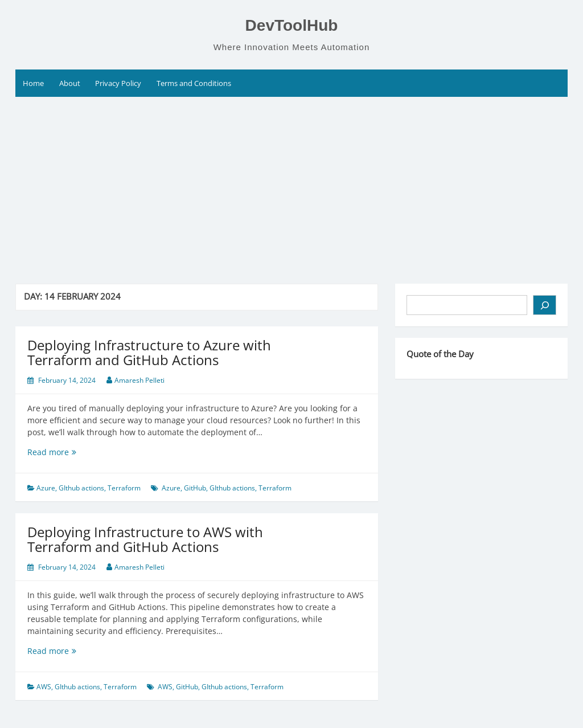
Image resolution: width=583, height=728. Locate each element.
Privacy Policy (118, 83)
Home (33, 83)
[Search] (545, 305)
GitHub (195, 488)
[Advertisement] (291, 182)
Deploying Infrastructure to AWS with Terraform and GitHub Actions (145, 539)
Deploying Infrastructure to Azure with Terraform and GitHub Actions (149, 352)
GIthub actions (81, 488)
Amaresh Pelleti (139, 380)
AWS (44, 687)
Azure (46, 488)
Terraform (124, 488)
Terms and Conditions (194, 83)
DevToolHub (292, 25)
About (70, 83)
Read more (75, 452)
